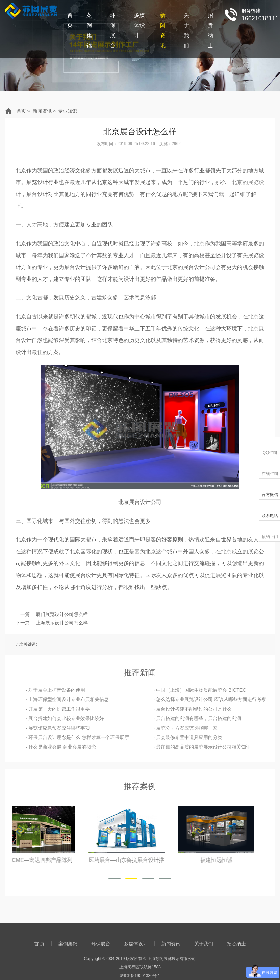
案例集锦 (89, 30)
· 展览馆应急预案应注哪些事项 (58, 728)
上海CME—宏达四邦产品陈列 (51, 860)
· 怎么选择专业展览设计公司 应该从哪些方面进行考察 (210, 699)
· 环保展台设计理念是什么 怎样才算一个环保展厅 (77, 737)
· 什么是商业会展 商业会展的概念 (61, 747)
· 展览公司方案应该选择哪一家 (185, 728)
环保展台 (113, 30)
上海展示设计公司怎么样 (62, 623)
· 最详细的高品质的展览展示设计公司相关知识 (202, 747)
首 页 (70, 20)
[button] (114, 878)
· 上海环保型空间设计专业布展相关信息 (67, 699)
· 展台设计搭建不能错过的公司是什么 (193, 709)
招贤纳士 (210, 30)
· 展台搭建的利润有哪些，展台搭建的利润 (197, 718)
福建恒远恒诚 (230, 860)
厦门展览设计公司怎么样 (62, 614)
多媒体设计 (139, 25)
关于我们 (186, 30)
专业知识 (68, 111)
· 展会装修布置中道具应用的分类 (188, 737)
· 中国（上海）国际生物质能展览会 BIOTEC (200, 690)
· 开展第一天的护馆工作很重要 (58, 709)
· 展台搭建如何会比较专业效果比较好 (65, 718)
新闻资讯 (163, 30)
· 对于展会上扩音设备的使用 (55, 690)
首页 (21, 111)
